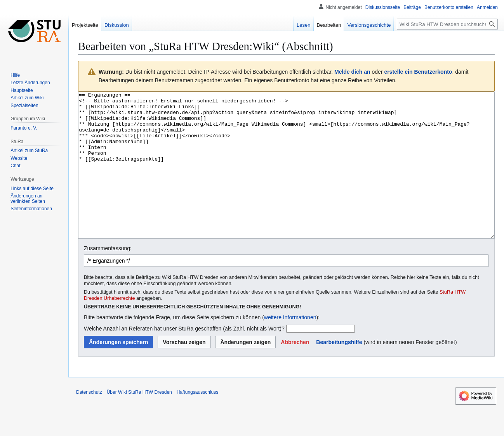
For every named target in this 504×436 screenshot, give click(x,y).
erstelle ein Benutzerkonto (418, 72)
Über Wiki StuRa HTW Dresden (139, 421)
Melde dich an (352, 72)
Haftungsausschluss (197, 421)
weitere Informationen (290, 346)
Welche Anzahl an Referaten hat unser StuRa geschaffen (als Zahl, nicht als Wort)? (184, 358)
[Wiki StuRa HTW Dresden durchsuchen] (447, 24)
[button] (295, 371)
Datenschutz (89, 421)
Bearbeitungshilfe (339, 371)
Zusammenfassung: (108, 277)
